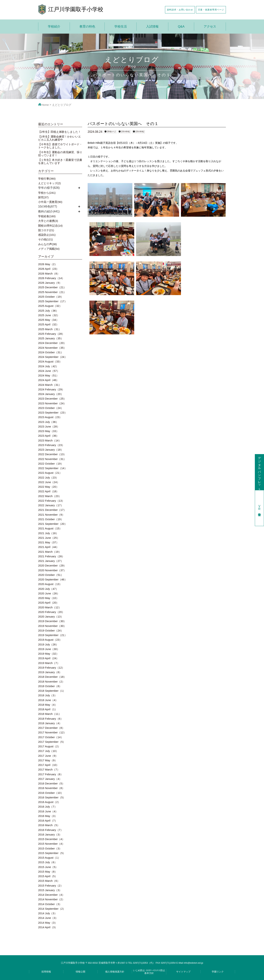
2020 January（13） (51, 617)
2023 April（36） (48, 436)
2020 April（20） (48, 603)
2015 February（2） (51, 886)
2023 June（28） (49, 426)
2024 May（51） (48, 375)
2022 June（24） (49, 482)
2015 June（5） (48, 867)
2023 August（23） (50, 417)
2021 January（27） (51, 561)
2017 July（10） (48, 751)
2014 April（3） (48, 927)
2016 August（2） (49, 802)
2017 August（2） (49, 746)
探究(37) (43, 197)
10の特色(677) (48, 206)
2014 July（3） (48, 913)
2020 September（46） (53, 579)
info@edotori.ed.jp (193, 963)
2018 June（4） (48, 700)
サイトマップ (183, 972)
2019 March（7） (49, 663)
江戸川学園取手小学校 (76, 9)
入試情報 (152, 27)
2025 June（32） (49, 315)
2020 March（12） (50, 607)
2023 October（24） (51, 408)
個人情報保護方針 (115, 972)
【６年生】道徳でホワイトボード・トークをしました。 (60, 146)
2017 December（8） (51, 728)
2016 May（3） (48, 816)
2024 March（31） (50, 385)
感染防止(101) (47, 235)
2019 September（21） (53, 635)
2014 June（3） (48, 918)
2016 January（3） (50, 834)
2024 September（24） (53, 357)
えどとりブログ (62, 105)
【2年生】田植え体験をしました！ (59, 132)
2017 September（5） (52, 742)
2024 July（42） (48, 366)
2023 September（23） (53, 413)
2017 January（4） (50, 779)
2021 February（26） (51, 556)
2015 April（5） (48, 876)
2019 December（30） (52, 621)
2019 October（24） (51, 630)
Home (43, 105)
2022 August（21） (50, 473)
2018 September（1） (52, 691)
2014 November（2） (51, 899)
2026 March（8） (49, 274)
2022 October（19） (51, 464)
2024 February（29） (51, 389)
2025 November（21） (52, 292)
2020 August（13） (50, 584)
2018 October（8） (50, 686)
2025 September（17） (53, 301)
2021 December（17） (52, 510)
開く (79, 188)
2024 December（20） (52, 343)
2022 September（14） (53, 468)
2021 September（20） (53, 524)
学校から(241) (47, 193)
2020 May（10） (48, 598)
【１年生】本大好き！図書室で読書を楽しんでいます (60, 161)
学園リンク (218, 972)
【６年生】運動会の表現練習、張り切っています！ (60, 154)
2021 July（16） (48, 533)
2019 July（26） (48, 644)
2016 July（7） (48, 807)
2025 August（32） (50, 306)
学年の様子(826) (49, 188)
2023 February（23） (51, 445)
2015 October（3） (50, 848)
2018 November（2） (51, 682)
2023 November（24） (52, 403)
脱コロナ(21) (46, 230)
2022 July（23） (48, 478)
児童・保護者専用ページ (211, 10)
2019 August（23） (50, 640)
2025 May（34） (48, 320)
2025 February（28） (51, 334)
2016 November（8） (51, 788)
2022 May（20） (48, 487)
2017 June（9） (48, 756)
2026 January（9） (50, 283)
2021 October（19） (51, 519)
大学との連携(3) (48, 221)
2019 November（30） (52, 626)
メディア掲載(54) (49, 249)
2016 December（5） (51, 783)
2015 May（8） (48, 872)
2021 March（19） (50, 552)
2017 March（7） (49, 769)
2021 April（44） (48, 547)
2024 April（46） (48, 380)
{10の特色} (126, 132)
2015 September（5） (52, 853)
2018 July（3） (48, 695)
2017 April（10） (48, 765)
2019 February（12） (51, 668)
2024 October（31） (51, 352)
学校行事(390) (47, 179)
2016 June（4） (48, 811)
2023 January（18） (51, 450)
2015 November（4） (51, 844)
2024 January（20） (51, 394)
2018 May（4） (48, 705)
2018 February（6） (51, 719)
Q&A (181, 27)
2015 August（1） (49, 858)
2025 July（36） (48, 311)
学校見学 (260, 508)
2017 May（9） (48, 760)
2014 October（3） (50, 904)
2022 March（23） (50, 496)
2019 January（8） (50, 672)
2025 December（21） (52, 287)
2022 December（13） (52, 454)
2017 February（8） (51, 774)
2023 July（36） (48, 422)
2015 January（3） (50, 890)
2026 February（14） (51, 278)
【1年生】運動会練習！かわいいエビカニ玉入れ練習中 (59, 138)
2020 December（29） (52, 565)
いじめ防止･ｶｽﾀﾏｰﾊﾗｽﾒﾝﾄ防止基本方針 (149, 972)
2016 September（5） (52, 797)
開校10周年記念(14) (50, 226)
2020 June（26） (49, 593)
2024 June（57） (49, 371)
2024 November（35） (52, 348)
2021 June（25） (49, 538)
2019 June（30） (49, 649)
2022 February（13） (51, 501)
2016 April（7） (48, 821)
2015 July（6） (48, 862)
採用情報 (46, 972)
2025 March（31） (50, 329)
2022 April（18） (48, 491)
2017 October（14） (51, 737)
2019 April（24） (48, 658)
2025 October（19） (51, 297)
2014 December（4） (51, 895)
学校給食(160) (47, 216)
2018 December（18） (52, 677)
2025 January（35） (51, 338)
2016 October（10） (51, 793)
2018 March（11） (50, 714)
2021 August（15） (50, 528)
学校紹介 (54, 27)
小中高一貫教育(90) (50, 202)
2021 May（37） (48, 542)
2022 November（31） (52, 459)
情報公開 (80, 972)
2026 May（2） (48, 264)
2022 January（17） (51, 505)
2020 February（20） (51, 612)
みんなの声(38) (47, 244)
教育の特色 (87, 27)
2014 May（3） (48, 923)
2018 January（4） (50, 723)
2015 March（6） (49, 881)
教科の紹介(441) (49, 211)
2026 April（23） (48, 269)
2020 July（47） (48, 589)
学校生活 (121, 27)
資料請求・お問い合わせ (180, 10)
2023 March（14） (50, 440)
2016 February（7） (51, 830)
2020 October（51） (51, 575)
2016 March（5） (49, 825)
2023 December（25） (52, 399)
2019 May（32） (48, 654)
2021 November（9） (51, 515)
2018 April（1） (48, 709)
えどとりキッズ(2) (49, 183)
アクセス (210, 27)
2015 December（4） (51, 839)
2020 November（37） (52, 570)
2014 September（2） (52, 909)
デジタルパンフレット (260, 472)
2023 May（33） (48, 431)
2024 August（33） (50, 361)
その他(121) (45, 239)
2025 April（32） (48, 324)
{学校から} (111, 132)
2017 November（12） (52, 732)
